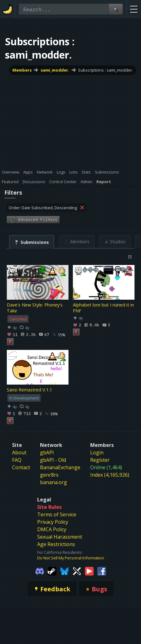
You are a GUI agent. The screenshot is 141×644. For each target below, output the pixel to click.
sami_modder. (55, 70)
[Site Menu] (134, 9)
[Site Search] (116, 9)
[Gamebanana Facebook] (102, 571)
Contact (21, 467)
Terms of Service (57, 514)
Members (22, 70)
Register (100, 460)
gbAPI (47, 452)
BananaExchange (60, 467)
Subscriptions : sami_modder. (106, 70)
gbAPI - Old (53, 460)
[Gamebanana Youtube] (89, 571)
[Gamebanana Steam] (52, 571)
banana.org (53, 482)
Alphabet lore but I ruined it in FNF (103, 308)
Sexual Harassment (60, 537)
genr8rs (49, 475)
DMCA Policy (52, 529)
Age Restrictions (56, 544)
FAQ (17, 460)
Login (97, 452)
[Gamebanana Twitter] (77, 571)
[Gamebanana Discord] (40, 571)
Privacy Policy (53, 522)
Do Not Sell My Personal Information (71, 558)
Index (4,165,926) (110, 475)
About (19, 452)
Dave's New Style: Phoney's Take (35, 308)
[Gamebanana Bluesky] (64, 571)
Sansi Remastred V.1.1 (29, 390)
